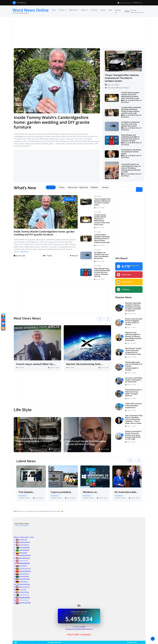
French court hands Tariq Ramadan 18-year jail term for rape (86, 443)
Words (103, 10)
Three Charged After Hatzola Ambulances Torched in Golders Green (122, 78)
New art (74, 256)
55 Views (20, 368)
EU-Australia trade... (126, 492)
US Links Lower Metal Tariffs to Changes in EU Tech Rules (134, 380)
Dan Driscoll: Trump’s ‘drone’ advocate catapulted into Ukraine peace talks (133, 351)
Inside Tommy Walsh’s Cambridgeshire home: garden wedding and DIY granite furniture (52, 122)
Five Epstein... (27, 492)
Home (54, 10)
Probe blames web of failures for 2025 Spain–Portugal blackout (133, 393)
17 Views (34, 111)
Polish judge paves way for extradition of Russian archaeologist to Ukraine (134, 366)
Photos (84, 10)
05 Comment (45, 111)
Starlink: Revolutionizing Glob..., (84, 364)
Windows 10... (90, 492)
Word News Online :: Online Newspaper (31, 642)
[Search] (126, 190)
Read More (24, 252)
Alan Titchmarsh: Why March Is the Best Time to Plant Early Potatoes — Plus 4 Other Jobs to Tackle (134, 419)
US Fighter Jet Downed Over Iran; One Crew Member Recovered (131, 126)
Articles (62, 10)
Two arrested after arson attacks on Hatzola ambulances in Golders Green (37, 441)
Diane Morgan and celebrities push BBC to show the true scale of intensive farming (131, 140)
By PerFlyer (58, 111)
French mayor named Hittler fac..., (36, 364)
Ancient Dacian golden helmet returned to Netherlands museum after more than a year (131, 97)
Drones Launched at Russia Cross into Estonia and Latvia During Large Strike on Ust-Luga (133, 435)
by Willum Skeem (24, 498)
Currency (94, 10)
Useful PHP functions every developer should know (134, 406)
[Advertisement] (74, 33)
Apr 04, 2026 (22, 111)
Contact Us (118, 11)
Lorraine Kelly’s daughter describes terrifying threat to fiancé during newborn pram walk (131, 112)
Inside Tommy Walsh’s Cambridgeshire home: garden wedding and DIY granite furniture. (44, 233)
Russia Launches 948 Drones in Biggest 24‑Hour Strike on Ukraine (134, 322)
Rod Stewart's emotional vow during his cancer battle (131, 154)
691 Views (70, 368)
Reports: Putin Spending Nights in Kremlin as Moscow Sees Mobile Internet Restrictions (133, 336)
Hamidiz (140, 642)
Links (110, 10)
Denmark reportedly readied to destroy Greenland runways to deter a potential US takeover (133, 307)
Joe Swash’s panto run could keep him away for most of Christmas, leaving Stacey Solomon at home (131, 170)
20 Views (19, 449)
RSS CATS (73, 10)
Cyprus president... (62, 492)
